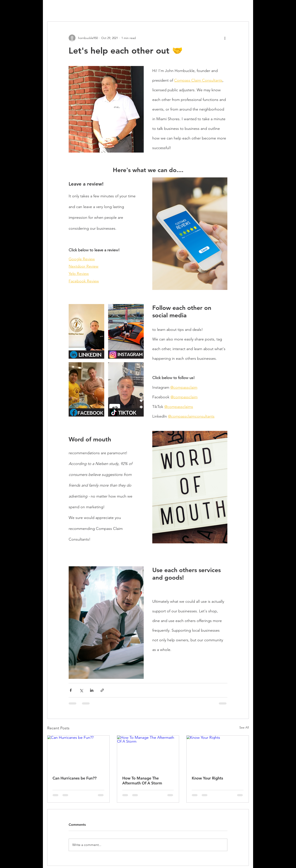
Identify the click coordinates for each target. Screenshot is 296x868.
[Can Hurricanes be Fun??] (78, 753)
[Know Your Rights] (218, 753)
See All (244, 727)
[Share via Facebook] (71, 690)
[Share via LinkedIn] (92, 690)
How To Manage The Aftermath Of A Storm (142, 781)
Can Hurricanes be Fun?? (75, 778)
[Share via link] (102, 690)
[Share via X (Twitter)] (81, 690)
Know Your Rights (207, 778)
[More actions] (225, 38)
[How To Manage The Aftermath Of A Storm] (148, 753)
